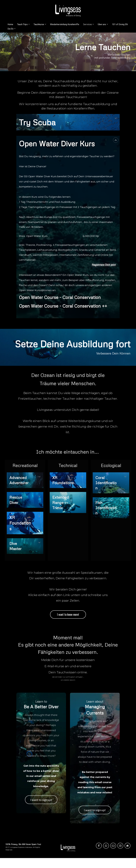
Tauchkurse (39, 24)
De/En (10, 29)
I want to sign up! (41, 800)
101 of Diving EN (120, 24)
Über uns (102, 24)
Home (10, 24)
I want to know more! (68, 614)
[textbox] (22, 485)
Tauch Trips (22, 24)
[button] (116, 118)
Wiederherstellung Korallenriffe (65, 24)
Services (87, 24)
